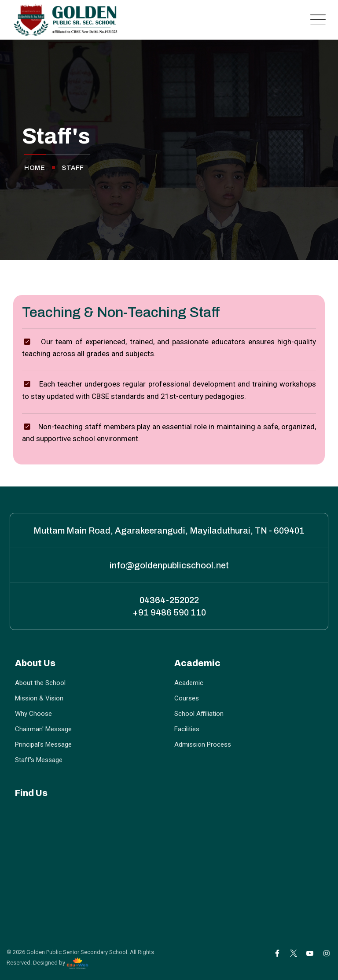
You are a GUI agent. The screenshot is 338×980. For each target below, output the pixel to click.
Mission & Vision (39, 698)
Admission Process (203, 744)
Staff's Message (39, 760)
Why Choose (33, 714)
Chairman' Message (43, 729)
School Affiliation (199, 714)
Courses (187, 698)
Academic (189, 683)
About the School (40, 683)
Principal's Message (43, 744)
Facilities (187, 729)
